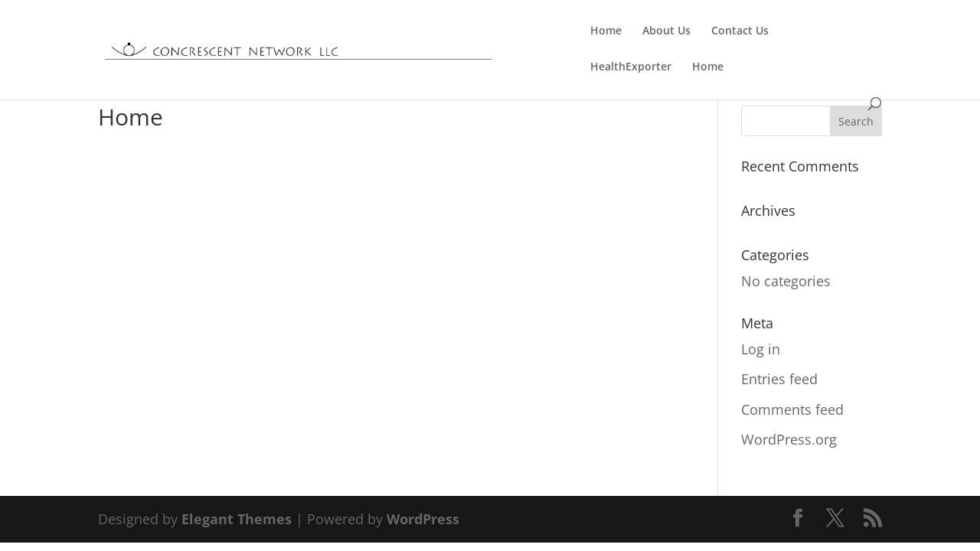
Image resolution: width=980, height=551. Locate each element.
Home (606, 31)
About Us (666, 31)
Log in (761, 349)
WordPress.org (789, 439)
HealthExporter (631, 67)
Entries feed (779, 379)
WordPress (423, 519)
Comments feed (792, 409)
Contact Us (740, 31)
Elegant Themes (237, 519)
